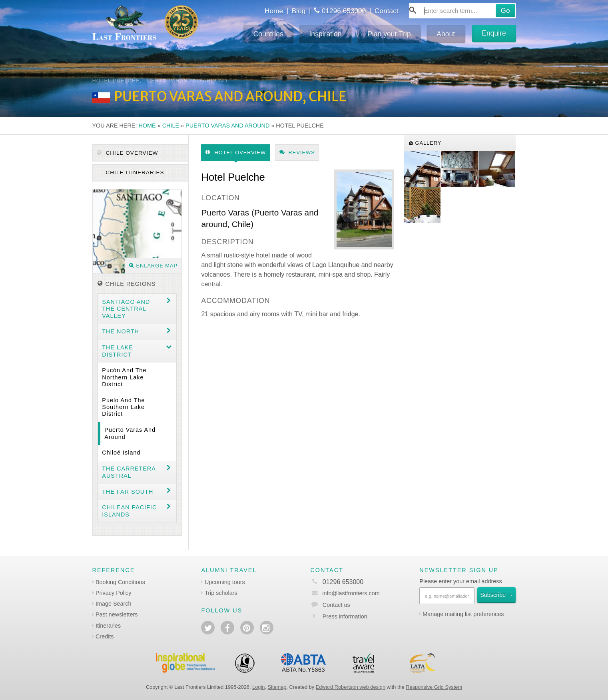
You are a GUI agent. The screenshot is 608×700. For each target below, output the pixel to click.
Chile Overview (128, 153)
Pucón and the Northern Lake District (124, 377)
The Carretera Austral (129, 472)
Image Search (114, 604)
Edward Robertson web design (351, 687)
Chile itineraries (134, 173)
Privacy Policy (114, 593)
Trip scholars (221, 593)
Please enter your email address (460, 581)
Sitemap (277, 687)
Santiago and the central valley (126, 309)
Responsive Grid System (434, 687)
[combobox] (462, 11)
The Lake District (118, 351)
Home (274, 11)
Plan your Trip (389, 34)
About (446, 34)
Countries (268, 34)
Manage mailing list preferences (463, 614)
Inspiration (325, 34)
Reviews (297, 153)
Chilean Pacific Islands (129, 511)
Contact (387, 11)
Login (258, 687)
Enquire (494, 33)
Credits (105, 636)
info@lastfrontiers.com (345, 593)
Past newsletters (117, 614)
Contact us (336, 605)
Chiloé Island (121, 453)
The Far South (128, 492)
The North (121, 331)
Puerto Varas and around (227, 126)
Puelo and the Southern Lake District (123, 407)
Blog (299, 11)
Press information (345, 616)
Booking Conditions (120, 582)
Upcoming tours (225, 582)
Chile (171, 126)
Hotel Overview (236, 153)
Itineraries (108, 626)
